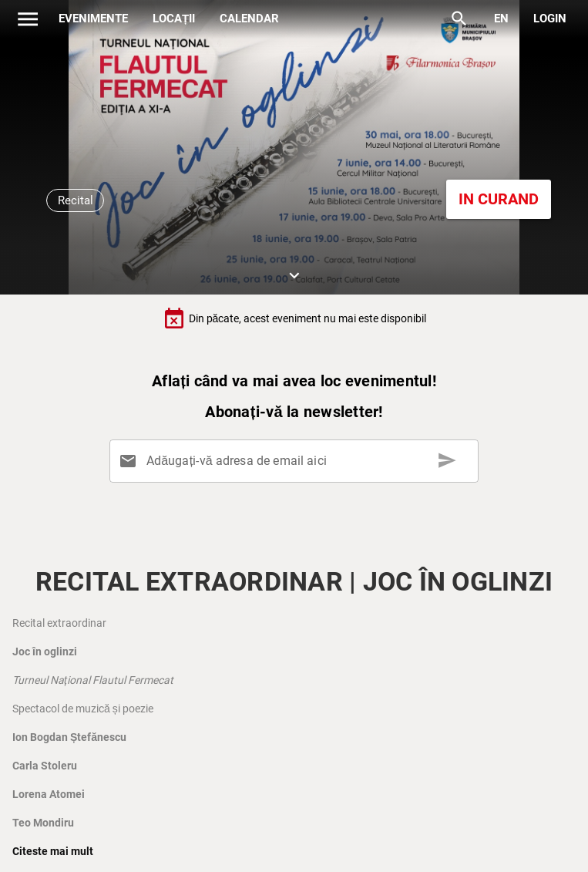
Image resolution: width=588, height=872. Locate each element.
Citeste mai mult (53, 851)
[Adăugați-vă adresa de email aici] (297, 461)
